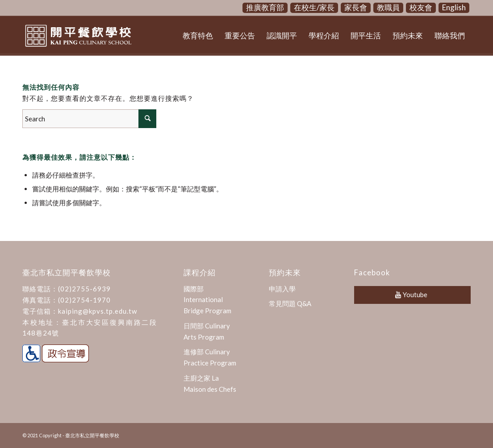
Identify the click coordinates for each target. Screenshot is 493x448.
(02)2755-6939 (84, 289)
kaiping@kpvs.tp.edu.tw (98, 311)
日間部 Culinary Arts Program (207, 331)
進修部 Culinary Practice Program (210, 357)
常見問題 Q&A (290, 303)
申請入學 (282, 289)
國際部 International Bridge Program (207, 300)
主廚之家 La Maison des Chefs (210, 384)
